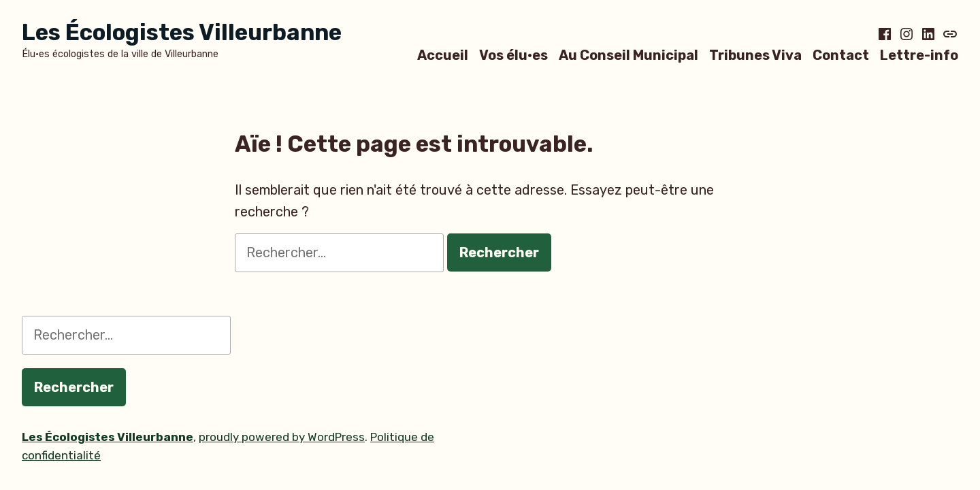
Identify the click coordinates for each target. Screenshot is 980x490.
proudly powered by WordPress (282, 437)
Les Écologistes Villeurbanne (182, 32)
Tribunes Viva (755, 55)
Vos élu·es (513, 55)
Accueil (443, 55)
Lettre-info (919, 55)
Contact (841, 55)
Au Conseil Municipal (628, 55)
